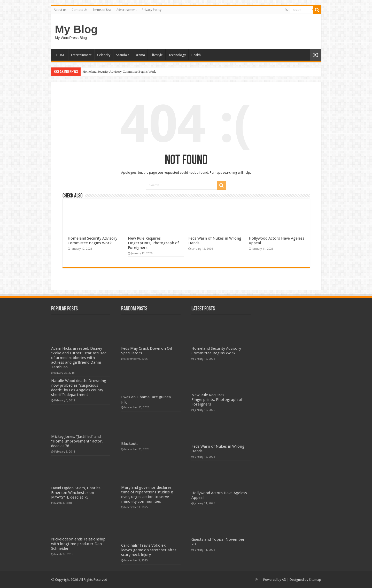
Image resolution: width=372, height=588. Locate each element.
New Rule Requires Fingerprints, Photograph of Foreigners (153, 243)
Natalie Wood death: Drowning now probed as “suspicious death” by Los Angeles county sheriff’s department (79, 388)
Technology (177, 55)
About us (60, 10)
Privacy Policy (152, 10)
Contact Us (79, 10)
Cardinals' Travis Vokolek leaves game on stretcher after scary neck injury (149, 550)
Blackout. (129, 444)
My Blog (76, 29)
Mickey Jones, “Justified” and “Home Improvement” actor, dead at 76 (77, 441)
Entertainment (81, 55)
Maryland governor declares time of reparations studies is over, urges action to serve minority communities (147, 494)
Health (196, 55)
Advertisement (127, 10)
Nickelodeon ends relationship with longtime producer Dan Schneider (78, 544)
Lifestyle (157, 55)
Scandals (123, 55)
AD (284, 580)
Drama (140, 55)
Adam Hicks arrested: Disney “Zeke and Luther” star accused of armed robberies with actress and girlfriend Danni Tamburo (79, 358)
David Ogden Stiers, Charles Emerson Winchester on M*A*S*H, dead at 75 (76, 493)
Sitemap (315, 580)
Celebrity (104, 55)
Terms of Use (102, 10)
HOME (61, 55)
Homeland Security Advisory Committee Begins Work (119, 71)
